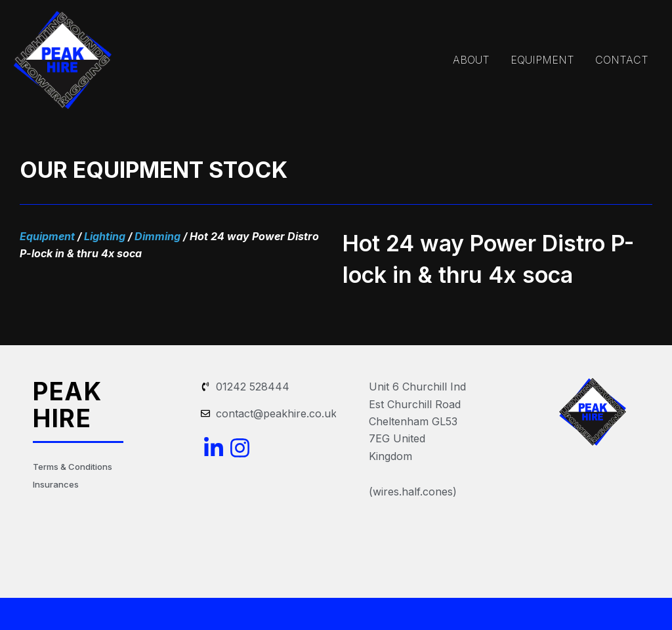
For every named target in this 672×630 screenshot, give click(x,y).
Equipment (47, 236)
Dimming (157, 236)
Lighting (105, 236)
